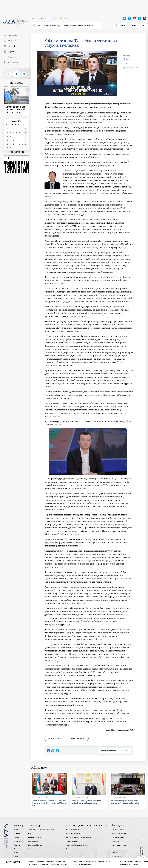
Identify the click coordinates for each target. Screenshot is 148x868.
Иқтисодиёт (19, 856)
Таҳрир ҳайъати (72, 841)
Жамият (17, 834)
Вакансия (115, 853)
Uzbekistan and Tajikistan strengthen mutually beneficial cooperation (86, 802)
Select (130, 59)
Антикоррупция (117, 856)
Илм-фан (17, 837)
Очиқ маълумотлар (119, 845)
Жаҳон (17, 853)
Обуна (31, 834)
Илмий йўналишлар (73, 834)
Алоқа (114, 849)
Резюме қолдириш (35, 837)
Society (128, 56)
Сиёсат (17, 830)
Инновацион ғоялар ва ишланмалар (79, 837)
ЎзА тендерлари (118, 837)
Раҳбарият (116, 841)
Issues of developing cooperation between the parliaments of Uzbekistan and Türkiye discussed (49, 803)
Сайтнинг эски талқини (37, 849)
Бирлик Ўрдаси (54, 738)
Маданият (18, 841)
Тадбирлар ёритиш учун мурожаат (41, 830)
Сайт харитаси (34, 841)
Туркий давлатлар (77, 738)
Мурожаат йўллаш (35, 845)
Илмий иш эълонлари (74, 830)
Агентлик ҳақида (118, 830)
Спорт (16, 849)
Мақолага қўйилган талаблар (76, 845)
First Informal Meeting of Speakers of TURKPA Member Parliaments (92, 863)
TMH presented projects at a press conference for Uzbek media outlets (125, 802)
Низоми (69, 849)
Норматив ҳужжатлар (119, 834)
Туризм (17, 845)
